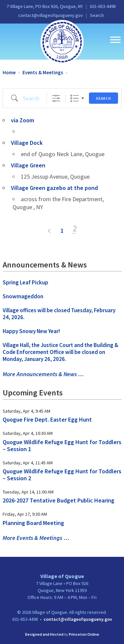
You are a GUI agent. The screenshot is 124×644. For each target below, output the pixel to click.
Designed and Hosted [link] (44, 634)
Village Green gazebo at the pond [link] (54, 188)
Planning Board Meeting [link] (33, 523)
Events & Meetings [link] (43, 72)
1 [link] (62, 231)
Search (103, 98)
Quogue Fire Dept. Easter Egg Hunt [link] (47, 419)
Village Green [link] (28, 165)
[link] (62, 41)
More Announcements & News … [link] (43, 374)
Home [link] (9, 72)
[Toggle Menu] (115, 40)
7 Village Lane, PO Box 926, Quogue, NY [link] (45, 6)
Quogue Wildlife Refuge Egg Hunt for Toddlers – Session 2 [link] (62, 475)
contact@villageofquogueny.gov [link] (51, 15)
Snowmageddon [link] (23, 296)
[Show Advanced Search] (56, 98)
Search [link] (97, 15)
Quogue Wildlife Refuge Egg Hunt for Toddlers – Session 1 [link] (62, 445)
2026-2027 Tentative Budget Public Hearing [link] (59, 500)
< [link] (50, 231)
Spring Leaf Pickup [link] (25, 282)
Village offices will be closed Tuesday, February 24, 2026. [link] (59, 314)
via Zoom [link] (22, 120)
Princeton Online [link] (84, 634)
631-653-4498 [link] (103, 6)
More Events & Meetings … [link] (36, 538)
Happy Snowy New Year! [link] (31, 331)
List (75, 98)
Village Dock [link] (27, 143)
